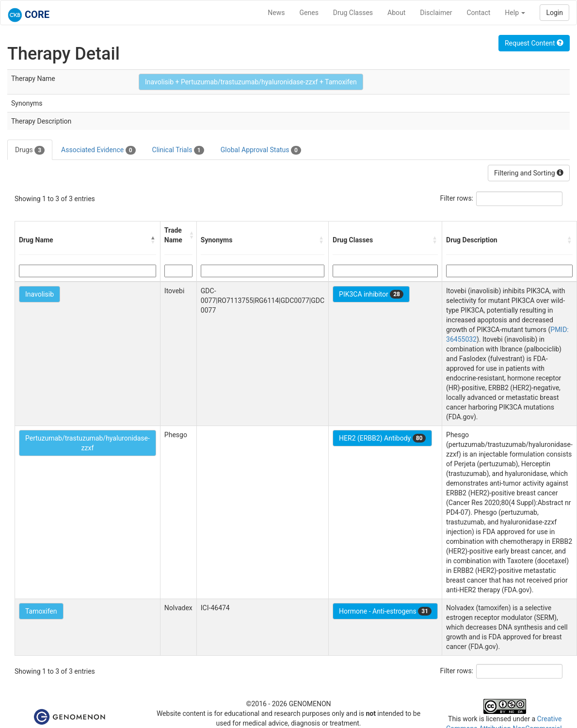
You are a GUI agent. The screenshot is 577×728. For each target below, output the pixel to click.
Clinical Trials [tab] (178, 150)
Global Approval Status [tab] (261, 150)
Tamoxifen (41, 611)
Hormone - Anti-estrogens (385, 611)
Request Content (534, 43)
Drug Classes (353, 13)
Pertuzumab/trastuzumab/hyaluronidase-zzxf (88, 443)
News (276, 13)
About (396, 13)
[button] (153, 240)
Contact (478, 13)
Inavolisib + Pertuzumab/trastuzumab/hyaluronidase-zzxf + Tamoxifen (251, 82)
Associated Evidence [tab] (98, 150)
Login (554, 13)
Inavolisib (40, 294)
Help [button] (515, 13)
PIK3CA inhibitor (371, 294)
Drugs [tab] (30, 150)
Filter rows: (457, 198)
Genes (309, 13)
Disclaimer (436, 13)
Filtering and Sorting (529, 173)
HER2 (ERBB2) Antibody (382, 438)
